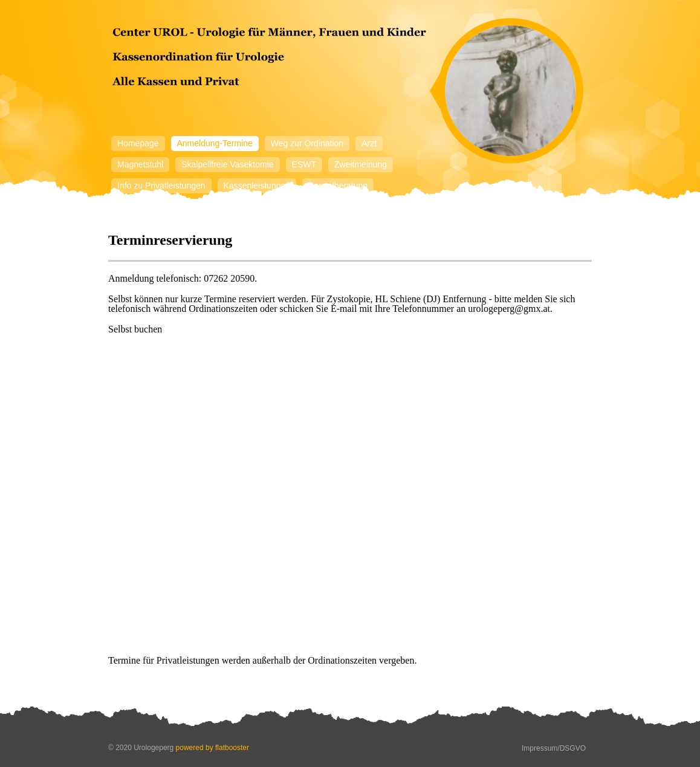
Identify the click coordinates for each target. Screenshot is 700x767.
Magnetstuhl (140, 164)
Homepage (138, 143)
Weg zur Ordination (307, 143)
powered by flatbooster (212, 748)
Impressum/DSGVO (554, 748)
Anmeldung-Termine (215, 143)
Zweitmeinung (361, 164)
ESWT (304, 164)
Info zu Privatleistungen (161, 186)
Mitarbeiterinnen (147, 207)
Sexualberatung (338, 186)
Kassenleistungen (257, 186)
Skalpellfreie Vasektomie (227, 164)
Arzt (369, 143)
